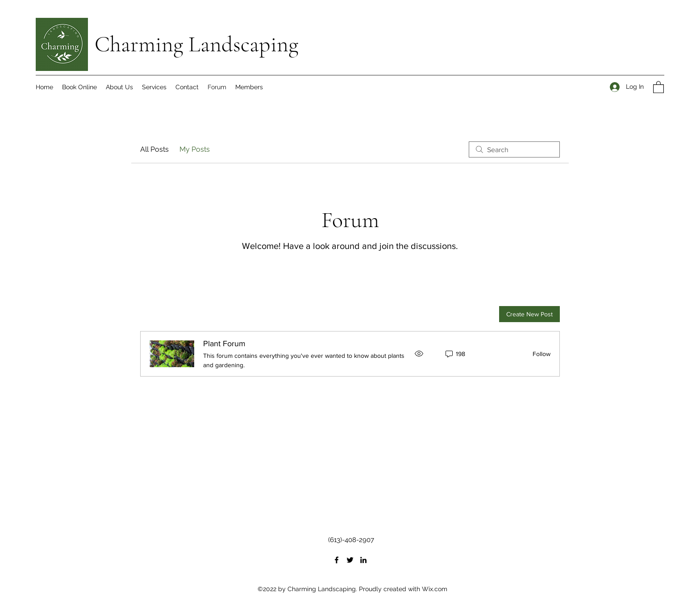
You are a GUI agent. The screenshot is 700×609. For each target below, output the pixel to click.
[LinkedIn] (363, 560)
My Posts (195, 149)
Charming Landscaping (196, 44)
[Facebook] (337, 560)
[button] (658, 87)
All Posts (154, 149)
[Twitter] (350, 560)
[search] (514, 149)
